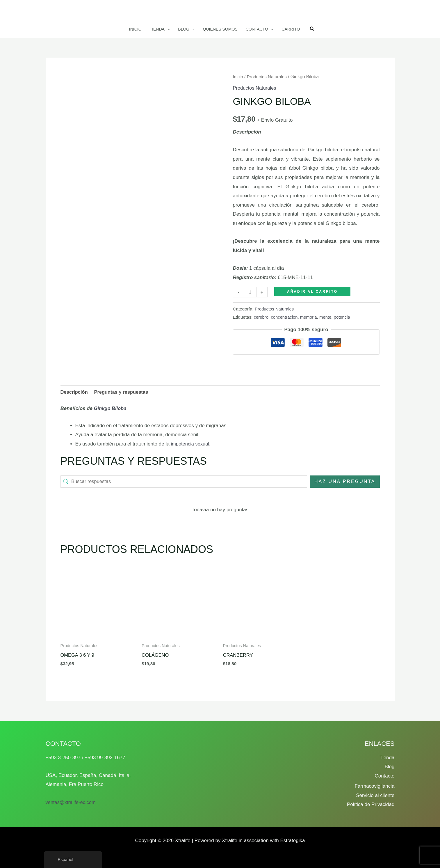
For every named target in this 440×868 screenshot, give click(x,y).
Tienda (160, 29)
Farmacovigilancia (374, 786)
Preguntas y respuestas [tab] (123, 392)
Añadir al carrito (313, 292)
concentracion (285, 317)
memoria (310, 317)
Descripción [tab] (75, 392)
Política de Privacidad (371, 805)
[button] (167, 29)
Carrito (291, 29)
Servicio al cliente (375, 795)
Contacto (260, 29)
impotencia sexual (190, 444)
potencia (345, 317)
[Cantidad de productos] (250, 292)
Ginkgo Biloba (111, 409)
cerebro (261, 317)
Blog (186, 29)
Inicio (135, 29)
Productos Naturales (268, 77)
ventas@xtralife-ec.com (72, 802)
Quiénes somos (220, 29)
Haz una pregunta (345, 482)
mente (328, 317)
